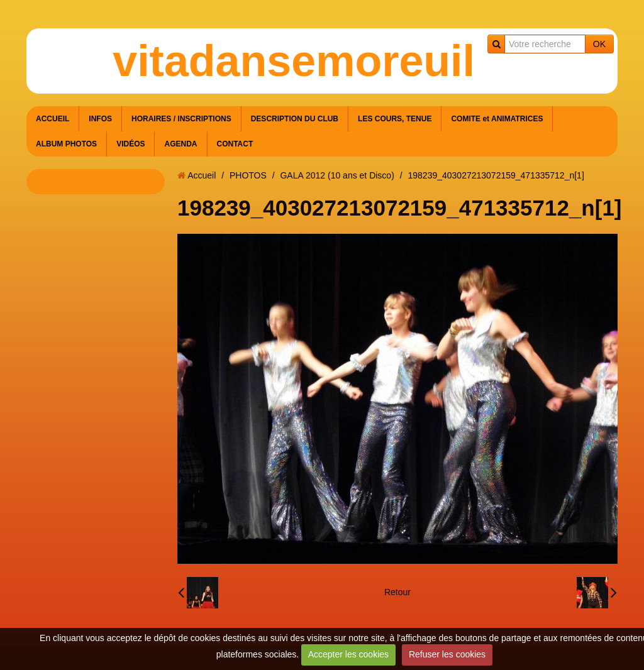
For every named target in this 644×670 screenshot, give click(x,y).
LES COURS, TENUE (395, 119)
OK (599, 44)
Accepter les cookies (348, 654)
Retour (397, 592)
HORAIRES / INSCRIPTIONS (181, 119)
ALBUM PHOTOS (66, 144)
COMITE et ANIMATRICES (497, 119)
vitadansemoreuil (294, 61)
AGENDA (180, 144)
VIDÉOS (130, 144)
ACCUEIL (53, 119)
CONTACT (235, 144)
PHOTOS (248, 175)
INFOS (100, 119)
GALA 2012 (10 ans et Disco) (337, 175)
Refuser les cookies (447, 654)
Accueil (202, 175)
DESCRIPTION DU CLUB (295, 119)
